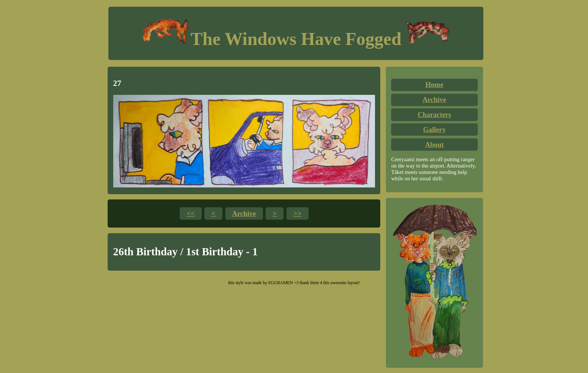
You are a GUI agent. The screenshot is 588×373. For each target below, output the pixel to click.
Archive (434, 100)
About (434, 145)
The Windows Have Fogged (296, 39)
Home (434, 85)
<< (191, 213)
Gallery (434, 130)
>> (298, 213)
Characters (434, 115)
